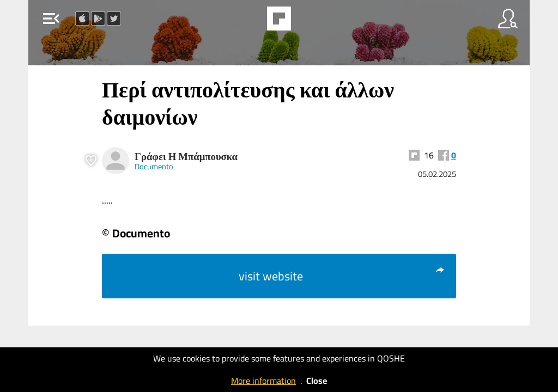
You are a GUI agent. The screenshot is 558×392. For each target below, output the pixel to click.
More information (263, 381)
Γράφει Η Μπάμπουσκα (186, 157)
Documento (154, 166)
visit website (342, 276)
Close (317, 381)
